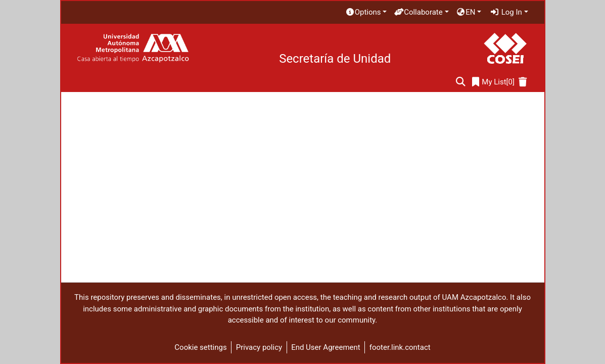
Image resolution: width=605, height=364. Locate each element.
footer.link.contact (400, 347)
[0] (493, 82)
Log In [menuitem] (506, 12)
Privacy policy (259, 347)
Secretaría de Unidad (335, 59)
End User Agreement (326, 347)
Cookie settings (200, 347)
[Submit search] (461, 82)
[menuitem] (366, 12)
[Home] (133, 48)
